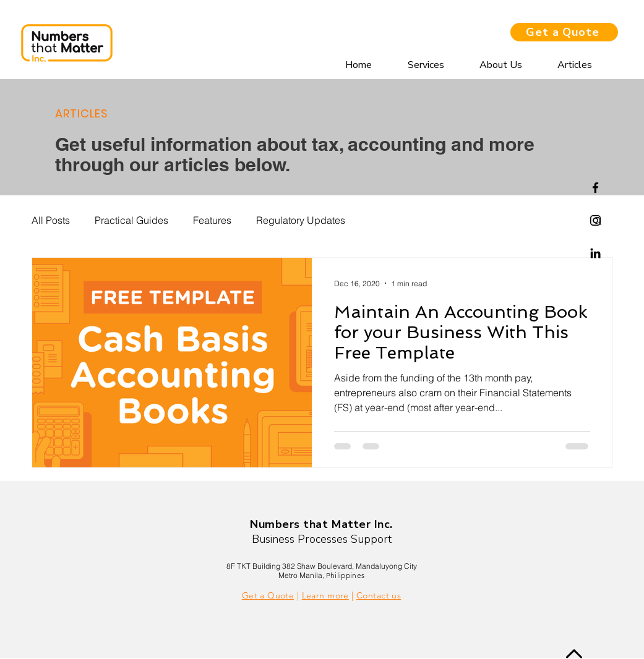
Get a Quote (268, 595)
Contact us (379, 595)
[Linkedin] (595, 253)
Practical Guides (131, 220)
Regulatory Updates (301, 220)
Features (212, 220)
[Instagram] (595, 220)
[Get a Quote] (564, 32)
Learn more (325, 595)
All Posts (51, 220)
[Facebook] (595, 188)
